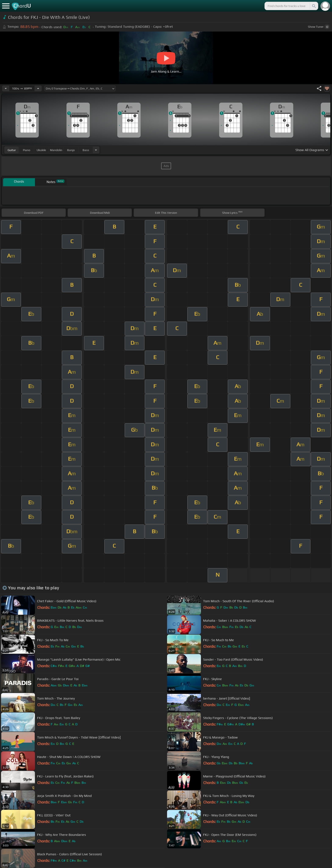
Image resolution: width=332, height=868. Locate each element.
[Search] (314, 6)
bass (86, 150)
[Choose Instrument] (96, 150)
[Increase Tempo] (38, 88)
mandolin (56, 150)
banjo (71, 150)
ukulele (41, 150)
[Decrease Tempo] (6, 88)
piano (27, 150)
